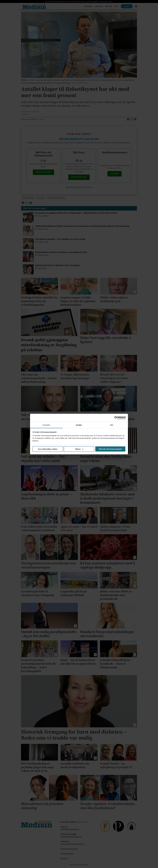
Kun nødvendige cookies (48, 449)
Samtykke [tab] (46, 425)
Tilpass (79, 449)
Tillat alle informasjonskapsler (110, 449)
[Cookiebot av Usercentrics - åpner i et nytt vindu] (116, 418)
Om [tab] (112, 425)
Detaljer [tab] (79, 425)
